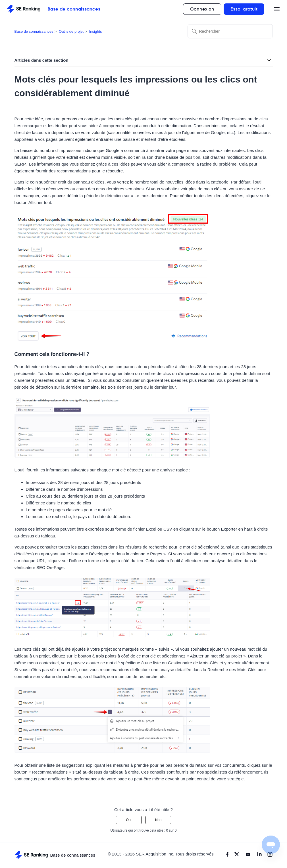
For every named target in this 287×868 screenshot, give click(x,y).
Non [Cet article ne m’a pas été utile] (158, 820)
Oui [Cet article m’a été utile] (129, 820)
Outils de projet (71, 31)
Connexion (202, 9)
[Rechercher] (230, 31)
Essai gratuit (244, 9)
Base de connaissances (34, 31)
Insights (96, 31)
